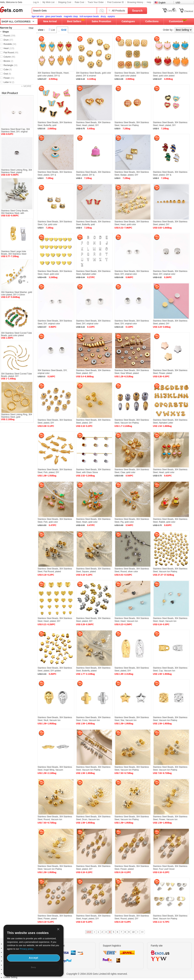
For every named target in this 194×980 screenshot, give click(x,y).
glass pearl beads (54, 16)
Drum (8, 40)
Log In (36, 2)
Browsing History (135, 2)
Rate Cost (79, 2)
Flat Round (11, 53)
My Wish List (48, 2)
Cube (8, 70)
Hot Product (10, 93)
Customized (176, 21)
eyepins (111, 16)
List (53, 30)
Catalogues (128, 21)
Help (149, 2)
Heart (9, 48)
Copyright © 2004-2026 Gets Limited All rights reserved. (97, 974)
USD (178, 3)
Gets (11, 10)
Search (137, 11)
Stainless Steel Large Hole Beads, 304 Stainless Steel (14, 253)
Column (9, 57)
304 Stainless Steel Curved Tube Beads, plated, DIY (16, 375)
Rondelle (10, 44)
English (162, 3)
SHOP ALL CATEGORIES (16, 22)
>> (142, 932)
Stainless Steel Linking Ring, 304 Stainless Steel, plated (16, 171)
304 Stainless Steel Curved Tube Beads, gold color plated (16, 334)
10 (133, 932)
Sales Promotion (101, 21)
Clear (31, 28)
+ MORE (26, 86)
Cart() (172, 11)
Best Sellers (74, 21)
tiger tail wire (38, 16)
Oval (7, 74)
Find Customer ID (116, 2)
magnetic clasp (71, 16)
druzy (103, 16)
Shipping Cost (65, 2)
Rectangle (10, 65)
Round (9, 36)
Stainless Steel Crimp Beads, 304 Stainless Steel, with (15, 212)
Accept (34, 958)
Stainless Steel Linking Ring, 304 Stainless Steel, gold (16, 416)
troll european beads (89, 16)
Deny (34, 967)
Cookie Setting (10, 977)
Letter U (9, 82)
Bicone (8, 61)
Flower (9, 78)
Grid (64, 30)
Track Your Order (96, 2)
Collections (152, 21)
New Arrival (50, 21)
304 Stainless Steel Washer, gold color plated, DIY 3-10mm (17, 293)
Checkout (189, 11)
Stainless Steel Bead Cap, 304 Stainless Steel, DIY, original (15, 130)
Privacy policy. (27, 949)
